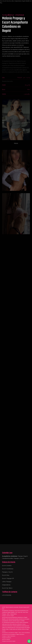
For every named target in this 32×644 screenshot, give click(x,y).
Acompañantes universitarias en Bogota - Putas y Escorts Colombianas (16, 633)
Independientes (18, 1)
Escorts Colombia (7, 565)
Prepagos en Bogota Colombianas (9, 636)
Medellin (28, 1)
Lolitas (13, 1)
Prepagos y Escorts (7, 572)
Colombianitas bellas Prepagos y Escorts (13, 558)
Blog (1, 3)
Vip (10, 1)
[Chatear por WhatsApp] (29, 641)
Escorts (5, 1)
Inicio (1, 1)
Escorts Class (6, 575)
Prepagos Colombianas (7, 638)
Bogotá (24, 1)
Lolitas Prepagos (7, 582)
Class (8, 1)
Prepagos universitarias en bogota (9, 641)
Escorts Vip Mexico (7, 588)
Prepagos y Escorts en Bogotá (8, 616)
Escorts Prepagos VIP (8, 578)
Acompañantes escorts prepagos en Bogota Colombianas (13, 634)
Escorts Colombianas (8, 569)
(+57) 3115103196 (7, 595)
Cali (31, 1)
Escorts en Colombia (6, 639)
